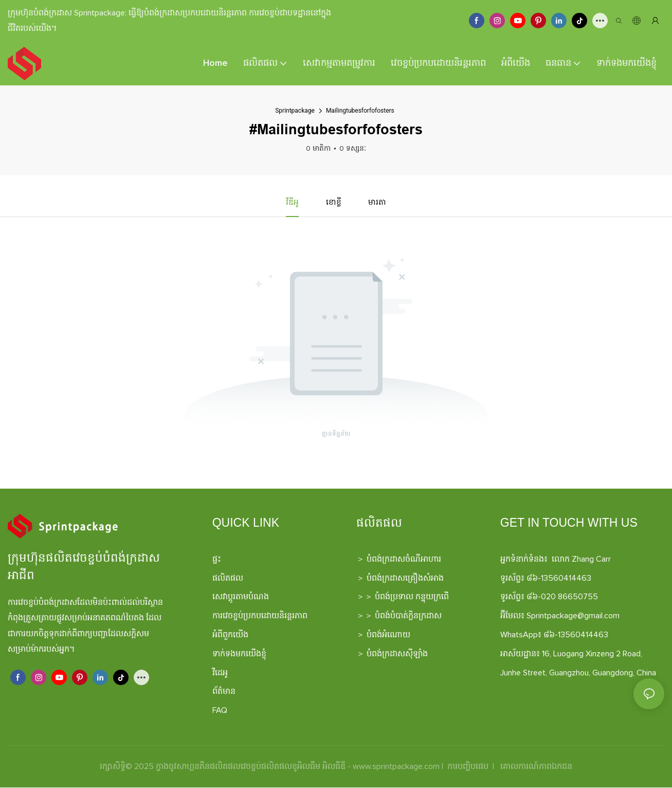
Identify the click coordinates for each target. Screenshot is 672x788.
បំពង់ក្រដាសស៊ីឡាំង (397, 654)
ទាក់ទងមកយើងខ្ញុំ (239, 654)
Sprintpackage (295, 111)
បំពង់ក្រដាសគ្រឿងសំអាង (405, 579)
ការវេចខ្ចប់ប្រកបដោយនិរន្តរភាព (260, 616)
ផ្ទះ (217, 560)
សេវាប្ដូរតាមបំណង (241, 597)
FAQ (220, 711)
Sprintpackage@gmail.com (573, 616)
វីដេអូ (220, 673)
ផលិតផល (228, 579)
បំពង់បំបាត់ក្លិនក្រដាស (408, 616)
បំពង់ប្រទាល (394, 597)
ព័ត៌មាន (224, 692)
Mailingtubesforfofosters (360, 111)
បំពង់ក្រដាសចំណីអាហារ (404, 560)
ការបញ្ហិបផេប (468, 767)
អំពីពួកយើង (230, 635)
